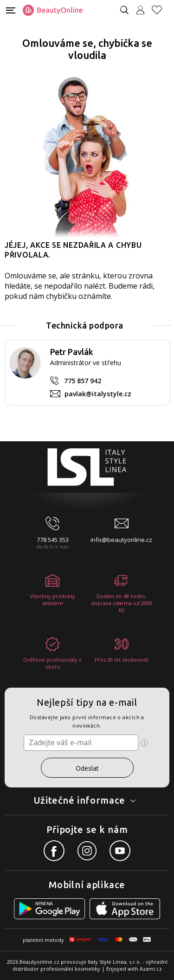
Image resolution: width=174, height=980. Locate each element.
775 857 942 (83, 381)
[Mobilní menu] (11, 10)
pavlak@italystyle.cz (98, 394)
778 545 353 (53, 540)
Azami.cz (151, 969)
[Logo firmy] (53, 10)
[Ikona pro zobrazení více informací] (144, 743)
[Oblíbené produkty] (161, 10)
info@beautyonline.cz (121, 540)
